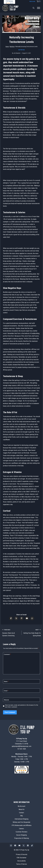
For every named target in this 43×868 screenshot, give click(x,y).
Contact (21, 813)
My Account (32, 1)
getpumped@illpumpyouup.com (22, 746)
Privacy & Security (22, 854)
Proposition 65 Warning (22, 838)
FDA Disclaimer (21, 858)
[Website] (21, 700)
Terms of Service (22, 864)
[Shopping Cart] (39, 1)
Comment (7, 654)
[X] (24, 846)
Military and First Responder (22, 822)
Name (6, 681)
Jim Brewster (17, 53)
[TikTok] (32, 846)
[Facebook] (15, 846)
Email (6, 691)
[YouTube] (19, 846)
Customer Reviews (21, 832)
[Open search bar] (34, 8)
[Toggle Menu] (39, 8)
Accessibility (22, 861)
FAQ (21, 816)
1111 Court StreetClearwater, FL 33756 (22, 741)
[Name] (21, 681)
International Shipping (21, 819)
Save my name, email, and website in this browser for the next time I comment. (22, 706)
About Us (22, 809)
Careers (21, 829)
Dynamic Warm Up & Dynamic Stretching (11, 632)
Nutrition (21, 50)
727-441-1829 (22, 749)
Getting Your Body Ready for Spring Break (32, 632)
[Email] (21, 691)
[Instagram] (11, 846)
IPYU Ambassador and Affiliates (22, 825)
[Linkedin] (28, 846)
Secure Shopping (21, 835)
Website (6, 700)
